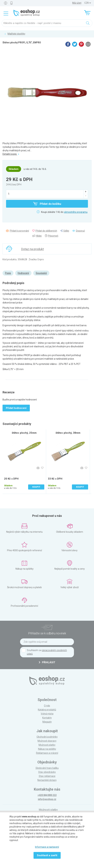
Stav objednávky (47, 772)
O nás (47, 706)
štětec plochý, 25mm (24, 433)
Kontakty (47, 718)
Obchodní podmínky (47, 737)
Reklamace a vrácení (47, 753)
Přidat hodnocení (16, 408)
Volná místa (47, 714)
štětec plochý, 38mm (68, 433)
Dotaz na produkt (33, 249)
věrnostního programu (76, 212)
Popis (8, 273)
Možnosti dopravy (47, 741)
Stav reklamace (47, 776)
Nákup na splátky (47, 749)
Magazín (47, 722)
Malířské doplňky (16, 34)
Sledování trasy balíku (47, 768)
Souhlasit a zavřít (47, 855)
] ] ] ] (88, 3)
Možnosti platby (47, 745)
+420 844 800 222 (47, 795)
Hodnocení (23, 273)
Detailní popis (11, 154)
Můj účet (77, 3)
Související (41, 273)
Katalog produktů (47, 710)
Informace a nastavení (47, 847)
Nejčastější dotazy (47, 780)
